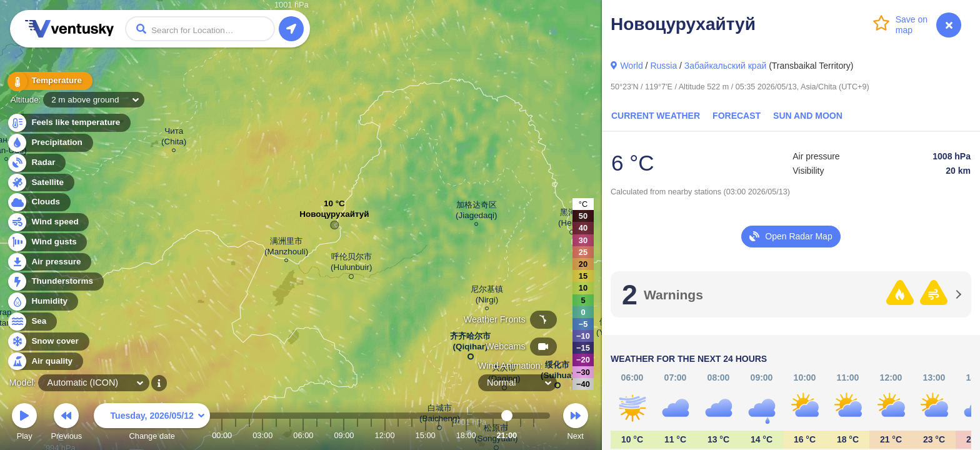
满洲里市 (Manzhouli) (286, 248)
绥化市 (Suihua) (557, 372)
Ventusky (67, 29)
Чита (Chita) (174, 138)
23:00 (534, 435)
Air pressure (49, 262)
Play (24, 423)
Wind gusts (47, 242)
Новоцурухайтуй (334, 217)
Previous (66, 423)
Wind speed (48, 222)
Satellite (40, 183)
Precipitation (50, 143)
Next (576, 423)
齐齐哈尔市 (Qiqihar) (470, 344)
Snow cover (48, 342)
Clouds (38, 202)
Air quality (45, 362)
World (631, 66)
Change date (152, 423)
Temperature (49, 81)
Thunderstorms (55, 282)
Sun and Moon (808, 116)
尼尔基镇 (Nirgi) (487, 296)
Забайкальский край (725, 66)
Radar (36, 163)
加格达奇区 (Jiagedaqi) (476, 212)
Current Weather (656, 116)
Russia (663, 66)
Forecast (737, 116)
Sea (32, 322)
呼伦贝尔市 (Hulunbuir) (351, 264)
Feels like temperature (68, 123)
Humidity (42, 302)
